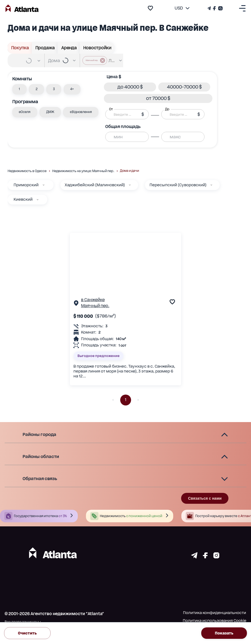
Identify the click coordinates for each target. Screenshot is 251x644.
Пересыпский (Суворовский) (178, 185)
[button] (19, 89)
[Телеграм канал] (210, 8)
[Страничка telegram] (194, 557)
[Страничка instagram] (216, 557)
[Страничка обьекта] (76, 304)
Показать (224, 633)
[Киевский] (38, 200)
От (111, 109)
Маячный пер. (95, 306)
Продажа (45, 48)
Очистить (27, 633)
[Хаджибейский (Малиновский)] (130, 185)
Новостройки (97, 48)
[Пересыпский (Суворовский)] (211, 185)
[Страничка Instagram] (220, 8)
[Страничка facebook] (205, 557)
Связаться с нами (205, 498)
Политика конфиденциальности (215, 613)
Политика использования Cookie (215, 621)
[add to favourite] (150, 8)
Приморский (26, 185)
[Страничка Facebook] (214, 8)
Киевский (23, 199)
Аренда (69, 48)
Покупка (20, 48)
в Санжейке (93, 300)
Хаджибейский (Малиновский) (95, 185)
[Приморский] (44, 185)
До (167, 109)
